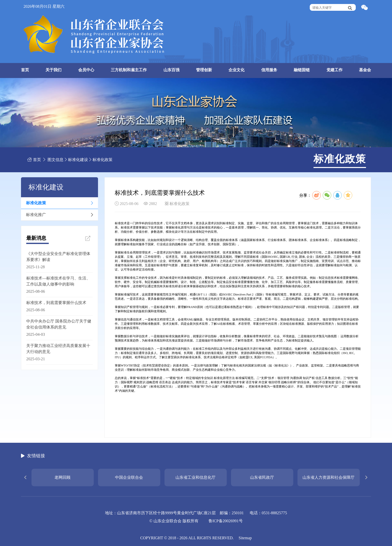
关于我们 (53, 70)
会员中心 (86, 70)
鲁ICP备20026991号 (226, 521)
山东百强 (171, 70)
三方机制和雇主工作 (129, 70)
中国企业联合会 (129, 477)
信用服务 (269, 70)
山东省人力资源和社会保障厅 (328, 477)
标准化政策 (102, 160)
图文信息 (55, 160)
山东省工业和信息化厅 (195, 477)
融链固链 (302, 70)
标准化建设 (78, 160)
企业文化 (236, 70)
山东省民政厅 (262, 477)
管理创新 (204, 70)
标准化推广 (36, 215)
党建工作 (334, 70)
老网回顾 (62, 477)
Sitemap (245, 538)
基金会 (365, 70)
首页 (25, 70)
